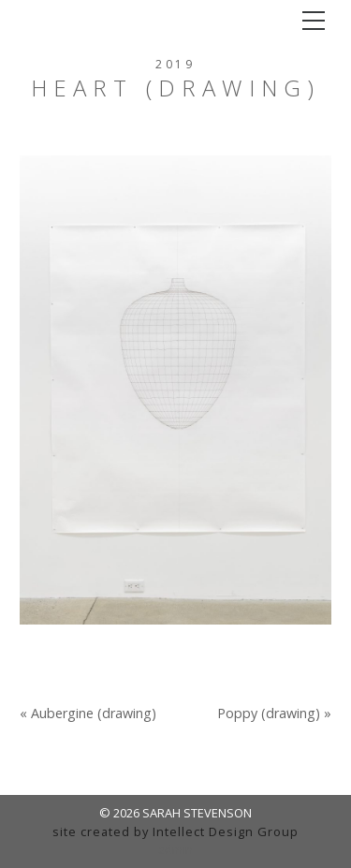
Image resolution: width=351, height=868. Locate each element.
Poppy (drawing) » (274, 714)
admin (175, 849)
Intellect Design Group (226, 831)
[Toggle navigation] (314, 21)
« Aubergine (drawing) (88, 714)
